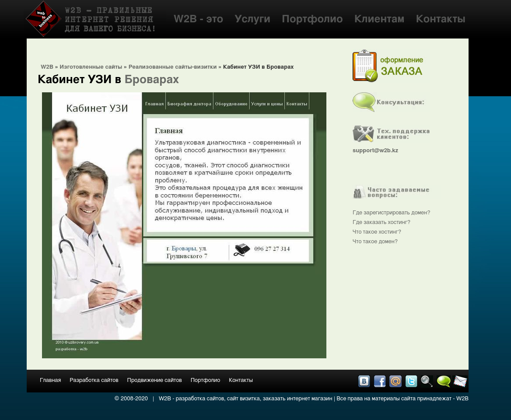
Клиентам (380, 19)
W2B (47, 67)
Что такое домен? (375, 242)
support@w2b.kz (375, 151)
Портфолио (312, 19)
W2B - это (199, 19)
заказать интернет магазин (298, 399)
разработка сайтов (200, 399)
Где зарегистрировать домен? (392, 213)
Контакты (441, 19)
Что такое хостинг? (377, 232)
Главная (50, 380)
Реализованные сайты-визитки (173, 67)
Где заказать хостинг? (381, 222)
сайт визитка (243, 399)
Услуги (252, 19)
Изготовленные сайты (91, 67)
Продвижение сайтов (155, 380)
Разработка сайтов (94, 380)
